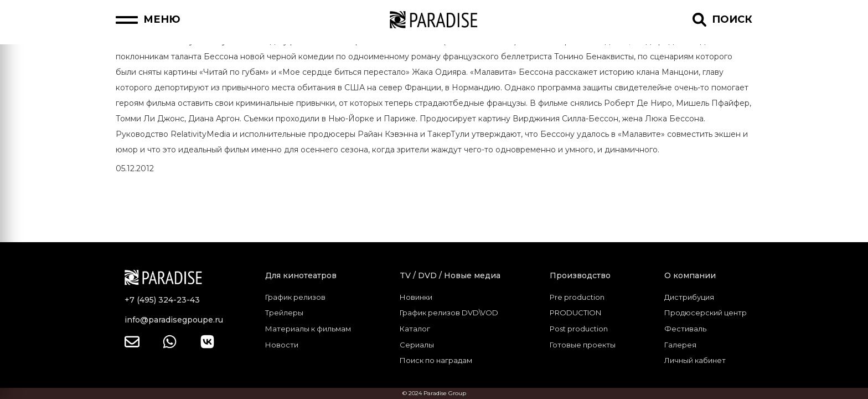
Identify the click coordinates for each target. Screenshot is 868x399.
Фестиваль (685, 329)
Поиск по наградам (436, 360)
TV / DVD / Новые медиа (450, 275)
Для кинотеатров (301, 275)
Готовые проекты (583, 345)
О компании (690, 275)
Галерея (680, 345)
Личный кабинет (695, 360)
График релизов (295, 297)
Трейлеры (284, 313)
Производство (580, 275)
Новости (282, 345)
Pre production (577, 297)
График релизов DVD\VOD (449, 313)
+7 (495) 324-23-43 (162, 300)
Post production (579, 329)
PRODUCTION (575, 313)
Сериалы (417, 345)
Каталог (415, 329)
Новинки (416, 297)
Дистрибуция (689, 297)
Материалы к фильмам (308, 329)
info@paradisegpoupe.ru (174, 320)
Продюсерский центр (706, 313)
